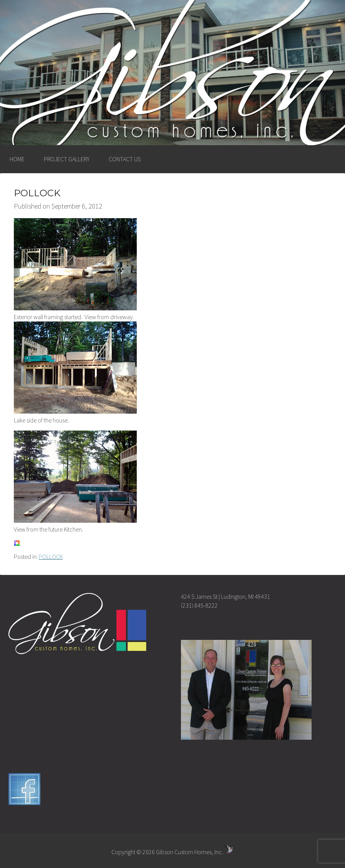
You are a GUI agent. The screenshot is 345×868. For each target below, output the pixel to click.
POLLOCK (51, 557)
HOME (17, 159)
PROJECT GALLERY (67, 159)
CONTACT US (125, 159)
